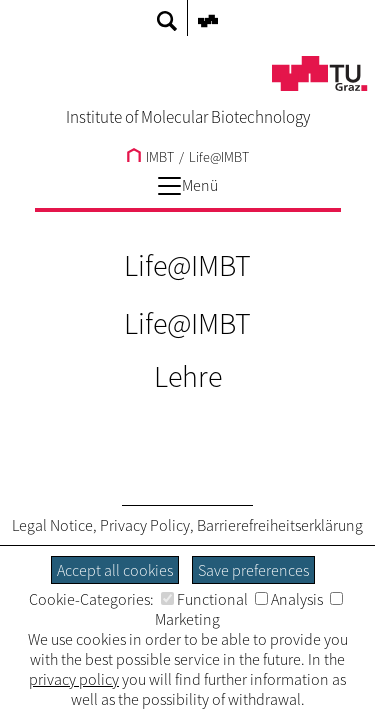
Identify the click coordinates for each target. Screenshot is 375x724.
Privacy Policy (145, 525)
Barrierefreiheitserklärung (280, 525)
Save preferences (253, 570)
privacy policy (74, 679)
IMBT (150, 157)
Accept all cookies (115, 570)
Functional (204, 599)
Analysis (289, 599)
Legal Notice (52, 525)
